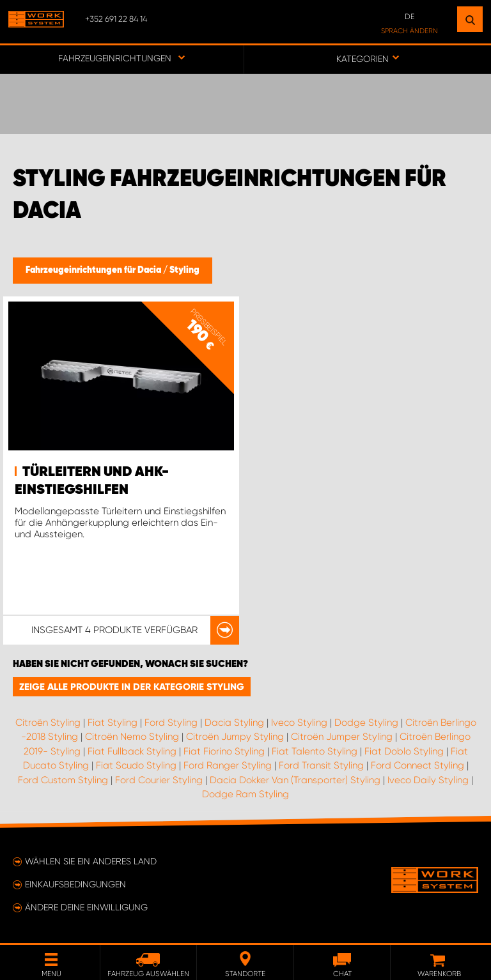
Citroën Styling (48, 723)
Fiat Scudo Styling (136, 765)
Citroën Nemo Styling (132, 737)
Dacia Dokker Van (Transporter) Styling (295, 780)
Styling (184, 270)
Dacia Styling (234, 723)
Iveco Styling (299, 723)
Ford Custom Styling (63, 780)
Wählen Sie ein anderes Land (91, 861)
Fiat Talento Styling (315, 751)
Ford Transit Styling (321, 765)
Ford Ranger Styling (228, 765)
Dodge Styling (366, 723)
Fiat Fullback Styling (132, 751)
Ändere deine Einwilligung (86, 907)
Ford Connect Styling (417, 765)
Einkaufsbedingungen (75, 884)
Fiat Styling (113, 723)
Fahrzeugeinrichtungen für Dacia (94, 270)
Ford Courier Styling (159, 780)
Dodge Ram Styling (245, 794)
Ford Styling (171, 723)
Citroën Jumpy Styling (235, 737)
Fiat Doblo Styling (404, 751)
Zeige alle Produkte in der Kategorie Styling (132, 687)
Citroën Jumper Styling (342, 737)
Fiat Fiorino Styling (224, 751)
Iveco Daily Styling (428, 780)
